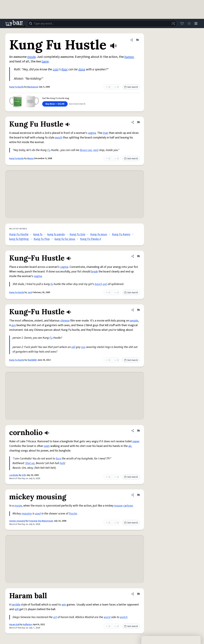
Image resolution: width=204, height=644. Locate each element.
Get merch (131, 87)
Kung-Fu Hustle (19, 234)
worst (107, 617)
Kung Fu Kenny (121, 234)
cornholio (14, 475)
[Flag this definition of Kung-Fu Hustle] (138, 256)
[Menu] (196, 23)
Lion (56, 69)
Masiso (31, 158)
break (94, 272)
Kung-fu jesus (99, 234)
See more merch (77, 104)
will (17, 609)
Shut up (30, 463)
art (55, 617)
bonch (98, 284)
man (105, 133)
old (73, 347)
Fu (49, 150)
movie (31, 57)
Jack (30, 292)
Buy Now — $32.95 (55, 104)
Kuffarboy (28, 625)
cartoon (128, 506)
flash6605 (32, 360)
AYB (24, 475)
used (38, 514)
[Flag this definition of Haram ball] (138, 594)
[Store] (181, 23)
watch (124, 617)
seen (47, 446)
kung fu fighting (19, 239)
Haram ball (14, 625)
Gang (45, 61)
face (58, 459)
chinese (65, 321)
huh (62, 463)
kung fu (38, 234)
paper (136, 441)
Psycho (73, 514)
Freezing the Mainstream (41, 521)
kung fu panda (56, 234)
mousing (27, 514)
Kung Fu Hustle (16, 87)
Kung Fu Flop (42, 239)
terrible (16, 605)
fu (52, 284)
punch (59, 138)
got (105, 284)
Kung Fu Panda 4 (90, 239)
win (64, 605)
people (134, 321)
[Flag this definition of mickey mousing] (138, 495)
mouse (118, 506)
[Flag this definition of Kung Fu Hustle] (137, 40)
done (82, 69)
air (130, 446)
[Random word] (172, 23)
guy (14, 325)
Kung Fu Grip (77, 234)
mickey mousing (17, 521)
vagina (92, 133)
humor (129, 57)
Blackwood (33, 87)
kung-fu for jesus (65, 239)
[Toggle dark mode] (188, 23)
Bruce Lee (86, 150)
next (96, 150)
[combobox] (102, 23)
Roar (65, 69)
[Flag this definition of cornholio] (138, 431)
